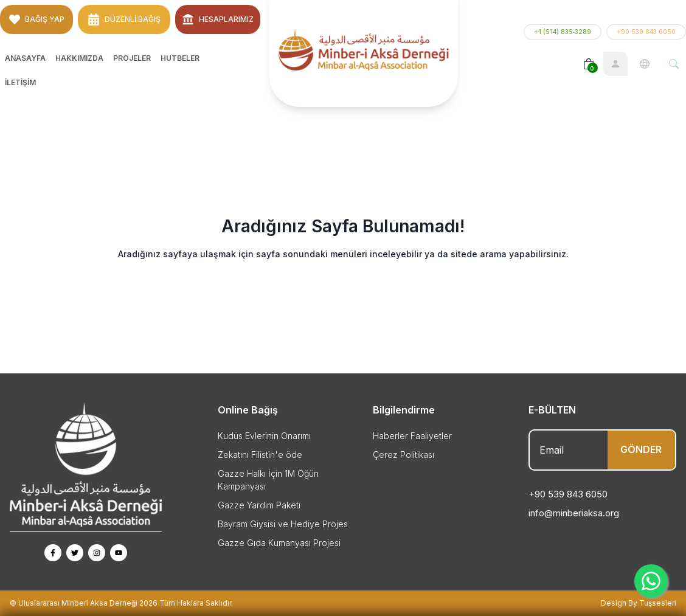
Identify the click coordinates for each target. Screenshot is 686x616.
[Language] (645, 64)
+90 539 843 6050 (646, 32)
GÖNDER (641, 449)
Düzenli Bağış (124, 19)
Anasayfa (25, 58)
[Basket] (589, 64)
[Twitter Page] (75, 553)
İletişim (20, 82)
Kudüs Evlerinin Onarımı (264, 436)
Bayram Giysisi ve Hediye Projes (283, 524)
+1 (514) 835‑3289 (563, 32)
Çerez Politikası (404, 455)
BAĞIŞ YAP (37, 19)
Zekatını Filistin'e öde (260, 455)
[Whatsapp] (651, 581)
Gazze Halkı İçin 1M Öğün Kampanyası (268, 480)
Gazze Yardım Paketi (259, 505)
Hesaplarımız (218, 19)
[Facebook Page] (53, 553)
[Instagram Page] (97, 553)
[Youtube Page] (119, 553)
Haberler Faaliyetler (412, 436)
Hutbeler (180, 58)
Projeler (132, 58)
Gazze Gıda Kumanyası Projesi (279, 543)
